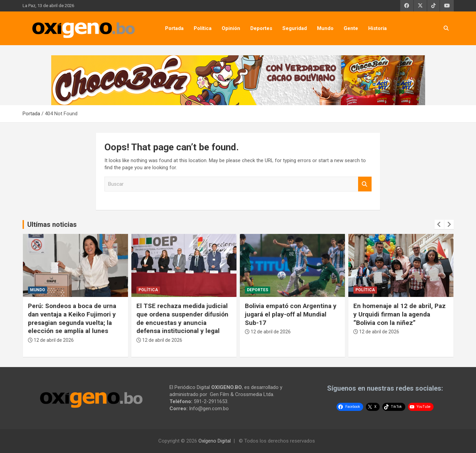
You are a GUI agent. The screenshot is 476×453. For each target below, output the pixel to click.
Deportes (261, 28)
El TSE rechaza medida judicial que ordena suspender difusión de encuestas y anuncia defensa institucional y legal (182, 318)
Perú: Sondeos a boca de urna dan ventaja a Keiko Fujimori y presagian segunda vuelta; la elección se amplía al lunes (72, 318)
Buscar (365, 184)
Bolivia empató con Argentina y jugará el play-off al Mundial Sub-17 (291, 314)
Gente (351, 28)
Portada (174, 28)
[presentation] (439, 224)
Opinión (231, 28)
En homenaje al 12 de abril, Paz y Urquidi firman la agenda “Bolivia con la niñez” (400, 314)
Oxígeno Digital (215, 441)
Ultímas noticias (52, 224)
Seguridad (295, 28)
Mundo (325, 28)
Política (203, 28)
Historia (377, 28)
